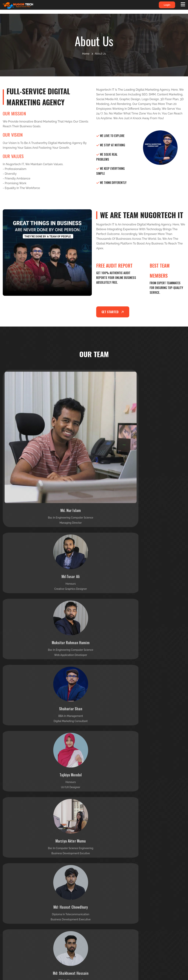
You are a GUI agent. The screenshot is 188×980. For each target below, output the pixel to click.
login (164, 6)
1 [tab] (93, 761)
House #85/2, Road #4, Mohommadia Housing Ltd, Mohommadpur (168, 923)
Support (60, 892)
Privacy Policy (64, 876)
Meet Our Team (65, 900)
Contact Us (109, 909)
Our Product (110, 892)
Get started (113, 312)
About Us (108, 876)
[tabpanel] (47, 722)
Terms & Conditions (68, 884)
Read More (36, 911)
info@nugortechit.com (170, 882)
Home (86, 54)
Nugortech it (141, 974)
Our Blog (108, 900)
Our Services (110, 884)
